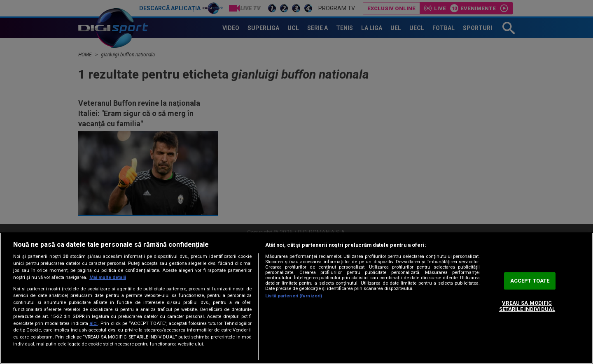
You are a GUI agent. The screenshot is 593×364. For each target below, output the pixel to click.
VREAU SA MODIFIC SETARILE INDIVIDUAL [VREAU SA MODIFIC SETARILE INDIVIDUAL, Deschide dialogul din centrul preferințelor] (527, 306)
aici (93, 323)
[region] (296, 298)
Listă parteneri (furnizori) (294, 296)
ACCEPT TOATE (530, 281)
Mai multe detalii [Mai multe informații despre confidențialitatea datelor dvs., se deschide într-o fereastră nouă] (108, 277)
